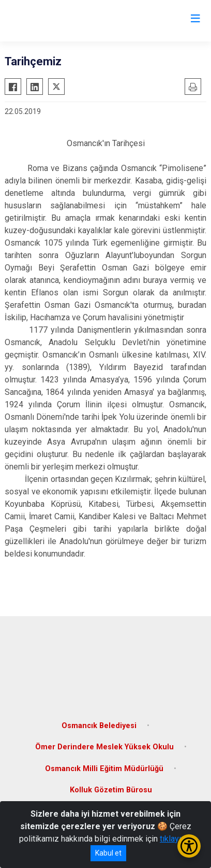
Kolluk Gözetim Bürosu (111, 790)
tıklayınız (176, 839)
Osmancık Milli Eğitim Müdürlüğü (104, 769)
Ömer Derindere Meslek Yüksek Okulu (104, 747)
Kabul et (108, 853)
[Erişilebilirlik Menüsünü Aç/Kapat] (189, 846)
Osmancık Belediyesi (99, 726)
